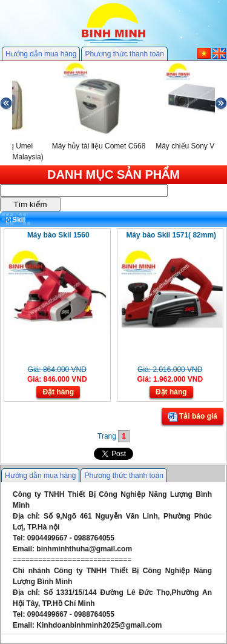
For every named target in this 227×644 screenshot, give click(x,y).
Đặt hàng (58, 392)
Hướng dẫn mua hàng (41, 54)
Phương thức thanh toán (124, 54)
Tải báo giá (192, 417)
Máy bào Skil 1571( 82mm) (171, 235)
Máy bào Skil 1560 (58, 235)
